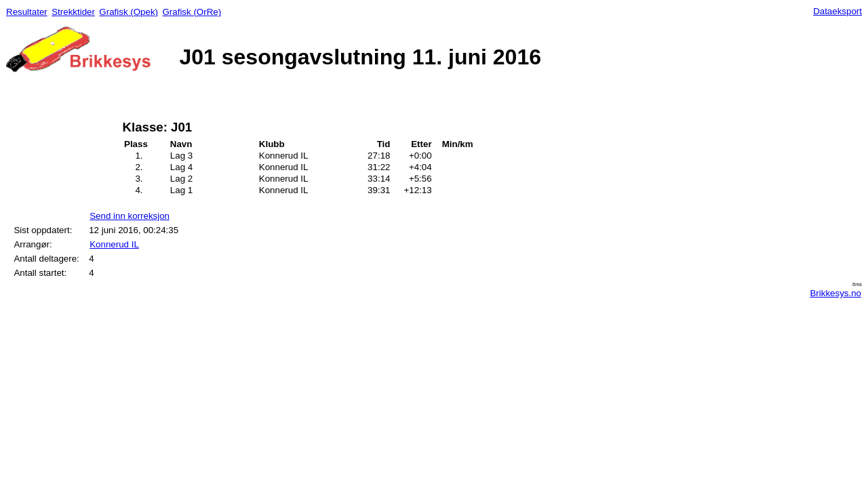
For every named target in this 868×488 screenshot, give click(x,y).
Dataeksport (837, 11)
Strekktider (73, 12)
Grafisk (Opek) (129, 12)
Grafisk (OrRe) (192, 12)
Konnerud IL (114, 244)
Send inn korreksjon (130, 216)
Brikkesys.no (835, 293)
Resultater (27, 12)
